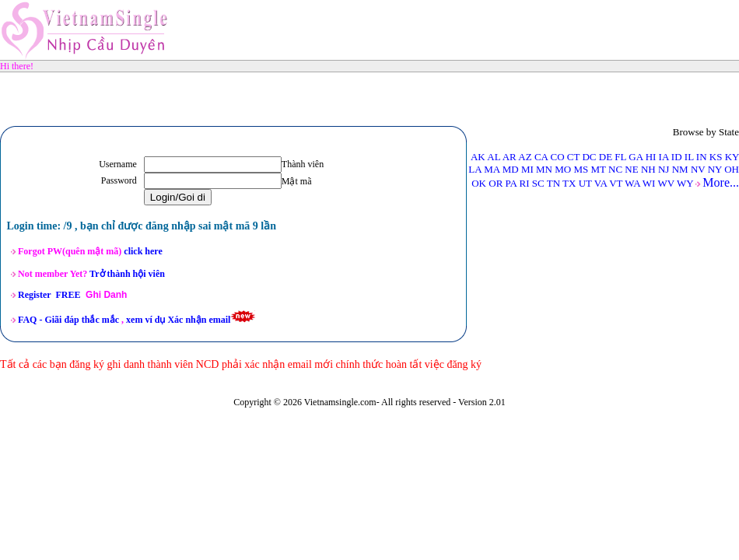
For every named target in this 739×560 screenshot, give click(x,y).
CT (573, 157)
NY (715, 169)
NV (698, 169)
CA (541, 157)
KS (716, 157)
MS (581, 169)
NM (680, 169)
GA (636, 157)
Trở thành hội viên (128, 274)
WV (665, 183)
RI (525, 183)
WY (685, 183)
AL (494, 157)
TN (553, 183)
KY (732, 157)
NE (631, 169)
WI (649, 183)
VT (616, 183)
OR (496, 183)
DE (606, 157)
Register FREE (49, 295)
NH (648, 169)
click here (143, 251)
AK (478, 157)
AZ (525, 157)
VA (601, 183)
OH (732, 169)
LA (475, 169)
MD (511, 169)
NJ (664, 169)
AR (510, 157)
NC (615, 169)
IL (689, 157)
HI (651, 157)
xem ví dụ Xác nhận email (178, 320)
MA (492, 169)
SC (538, 183)
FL (620, 157)
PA (511, 183)
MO (563, 169)
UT (585, 183)
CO (558, 157)
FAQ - (68, 320)
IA (664, 157)
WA (632, 183)
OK (479, 183)
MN (544, 169)
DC (589, 157)
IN (702, 157)
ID (677, 157)
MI (527, 169)
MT (599, 169)
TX (569, 183)
